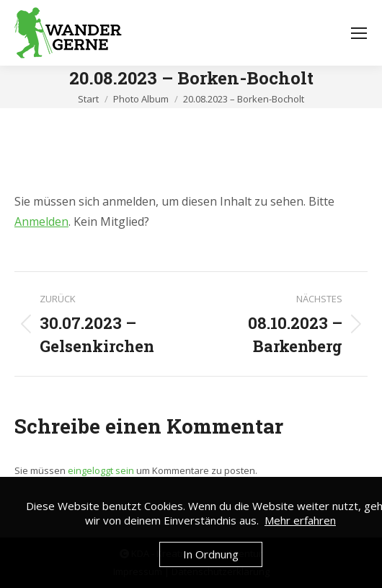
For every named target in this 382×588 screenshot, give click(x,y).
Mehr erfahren (300, 520)
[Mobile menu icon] (359, 33)
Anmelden (41, 221)
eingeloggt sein (101, 470)
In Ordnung (211, 554)
